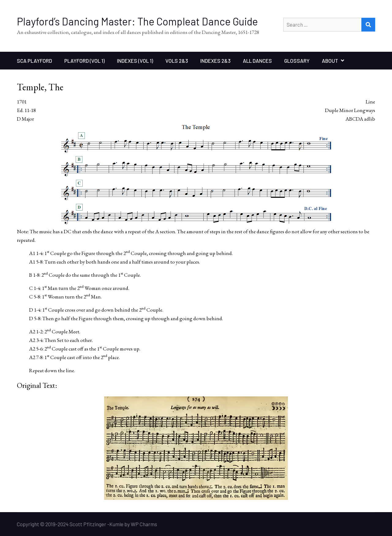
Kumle (116, 524)
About (330, 61)
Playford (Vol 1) (85, 61)
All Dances (257, 61)
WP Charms (144, 524)
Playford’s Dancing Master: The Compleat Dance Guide (137, 21)
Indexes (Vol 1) (135, 61)
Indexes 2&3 (215, 61)
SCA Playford (34, 61)
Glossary (297, 61)
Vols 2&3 (177, 61)
